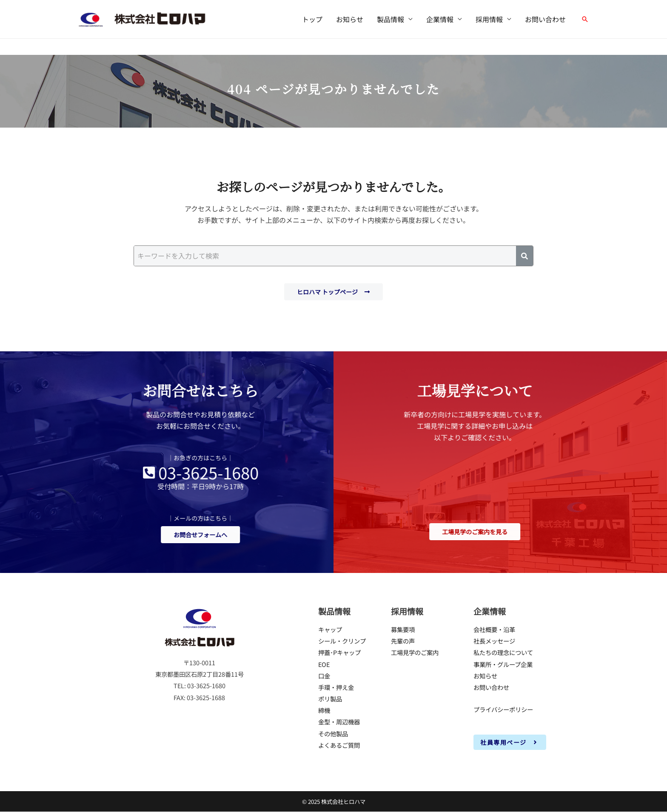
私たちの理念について (503, 652)
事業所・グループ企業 (503, 664)
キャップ (330, 629)
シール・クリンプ (342, 641)
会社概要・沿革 (494, 629)
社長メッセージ (494, 641)
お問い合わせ (545, 19)
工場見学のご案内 (415, 652)
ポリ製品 (330, 699)
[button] (585, 19)
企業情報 (440, 19)
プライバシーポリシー (503, 709)
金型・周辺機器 (339, 722)
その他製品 (333, 734)
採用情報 (489, 19)
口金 (324, 676)
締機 (324, 710)
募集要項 (403, 629)
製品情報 (391, 19)
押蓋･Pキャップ (339, 652)
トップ (312, 19)
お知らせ (350, 19)
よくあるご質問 (339, 745)
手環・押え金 (336, 687)
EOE (324, 664)
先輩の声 (403, 641)
